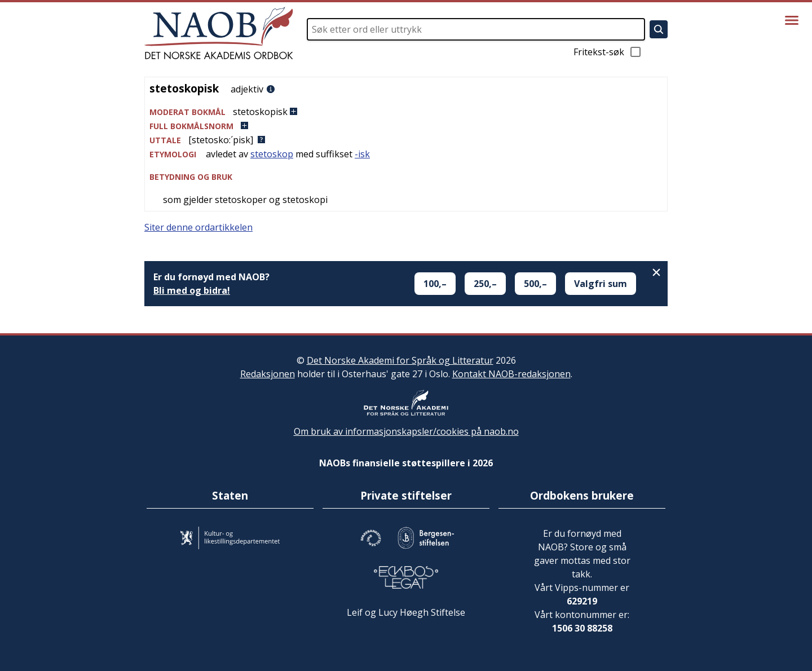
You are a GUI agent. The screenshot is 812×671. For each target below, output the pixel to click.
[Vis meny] (792, 20)
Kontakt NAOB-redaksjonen (511, 374)
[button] (406, 112)
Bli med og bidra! (192, 290)
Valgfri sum (601, 284)
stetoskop (272, 154)
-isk (362, 154)
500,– (535, 284)
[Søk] (659, 29)
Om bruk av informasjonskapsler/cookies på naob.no (406, 431)
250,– (485, 284)
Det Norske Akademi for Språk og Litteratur (400, 360)
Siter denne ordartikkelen (198, 227)
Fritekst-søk (608, 52)
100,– (435, 284)
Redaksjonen (268, 374)
